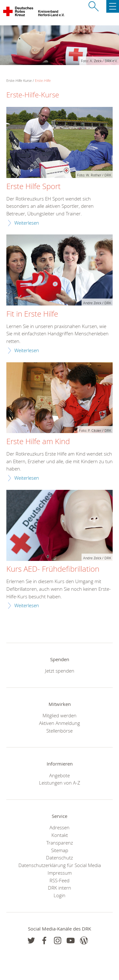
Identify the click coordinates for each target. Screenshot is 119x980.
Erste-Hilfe (43, 80)
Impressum (60, 873)
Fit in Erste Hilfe (32, 314)
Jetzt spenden (60, 671)
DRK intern (60, 888)
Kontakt (60, 835)
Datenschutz (60, 858)
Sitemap (60, 850)
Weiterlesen (27, 223)
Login (60, 895)
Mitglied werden (60, 715)
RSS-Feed (60, 880)
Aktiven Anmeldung (60, 723)
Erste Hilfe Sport (33, 187)
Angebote (60, 775)
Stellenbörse (60, 731)
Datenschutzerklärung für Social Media (60, 865)
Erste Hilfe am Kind (38, 442)
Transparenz (60, 843)
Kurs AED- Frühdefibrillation (53, 569)
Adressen (60, 827)
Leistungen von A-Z (60, 783)
